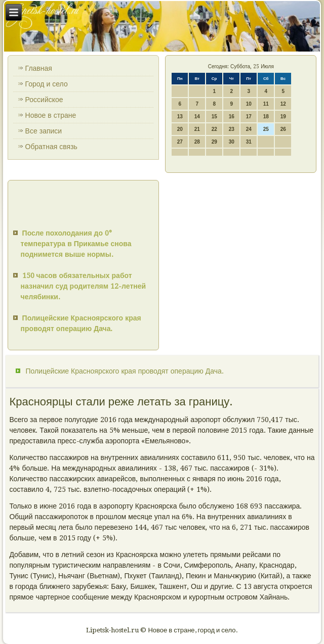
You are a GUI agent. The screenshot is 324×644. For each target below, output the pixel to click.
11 (266, 104)
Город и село (47, 84)
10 (249, 104)
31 (249, 142)
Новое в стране (51, 115)
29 (214, 142)
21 (197, 129)
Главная (39, 68)
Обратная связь (51, 147)
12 (283, 104)
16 (232, 117)
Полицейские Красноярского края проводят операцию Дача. (124, 371)
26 (283, 129)
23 (232, 129)
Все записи (44, 131)
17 (249, 117)
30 (232, 142)
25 (266, 129)
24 (249, 129)
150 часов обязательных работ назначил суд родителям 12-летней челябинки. (84, 286)
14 (197, 117)
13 (180, 117)
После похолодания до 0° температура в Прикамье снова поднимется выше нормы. (76, 244)
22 (214, 129)
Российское (44, 100)
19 (283, 117)
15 (214, 117)
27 (180, 142)
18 (266, 117)
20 (180, 129)
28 (197, 142)
